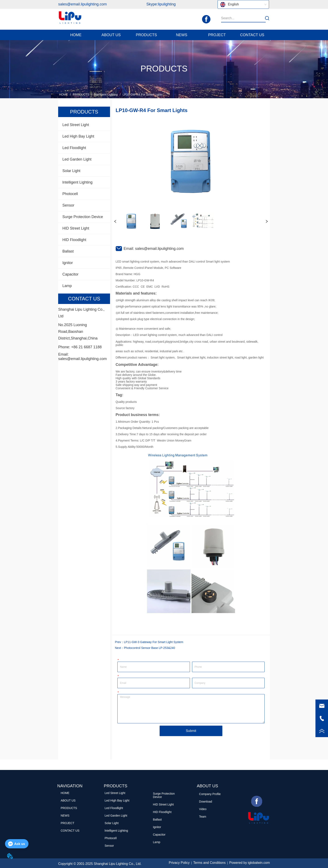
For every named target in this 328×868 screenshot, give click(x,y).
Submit (191, 731)
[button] (111, 35)
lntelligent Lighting (106, 94)
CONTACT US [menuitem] (252, 35)
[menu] (164, 35)
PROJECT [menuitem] (217, 35)
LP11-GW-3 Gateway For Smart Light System (154, 642)
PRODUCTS (81, 94)
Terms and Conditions (209, 863)
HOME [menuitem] (76, 35)
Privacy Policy (179, 863)
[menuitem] (111, 35)
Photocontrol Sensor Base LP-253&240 (149, 648)
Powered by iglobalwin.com (250, 863)
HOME (64, 94)
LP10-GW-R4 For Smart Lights (142, 94)
